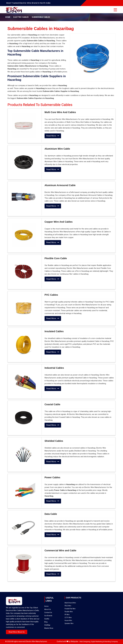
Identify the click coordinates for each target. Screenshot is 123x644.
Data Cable (51, 514)
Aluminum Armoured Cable (60, 185)
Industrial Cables (54, 368)
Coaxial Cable (52, 404)
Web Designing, (85, 642)
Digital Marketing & (98, 642)
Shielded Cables (54, 441)
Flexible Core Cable (56, 258)
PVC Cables (51, 295)
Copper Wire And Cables (59, 222)
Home (8, 17)
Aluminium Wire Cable (57, 149)
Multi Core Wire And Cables (60, 112)
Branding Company (111, 642)
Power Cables (52, 477)
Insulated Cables (54, 331)
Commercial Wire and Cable (60, 550)
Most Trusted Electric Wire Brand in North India (28, 3)
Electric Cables (21, 17)
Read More (53, 136)
